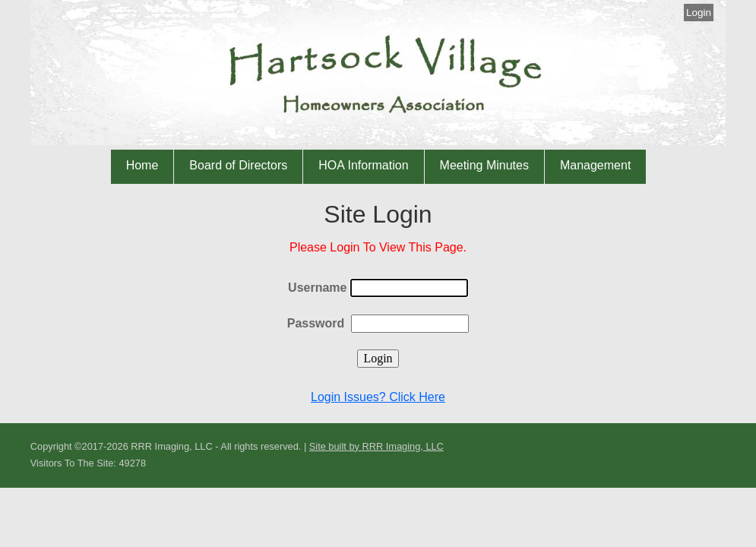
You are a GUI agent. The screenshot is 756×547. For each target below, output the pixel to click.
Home (142, 165)
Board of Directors (238, 165)
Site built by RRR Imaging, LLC (376, 446)
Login (699, 13)
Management (595, 165)
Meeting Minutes (484, 165)
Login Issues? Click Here (378, 397)
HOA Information (363, 165)
